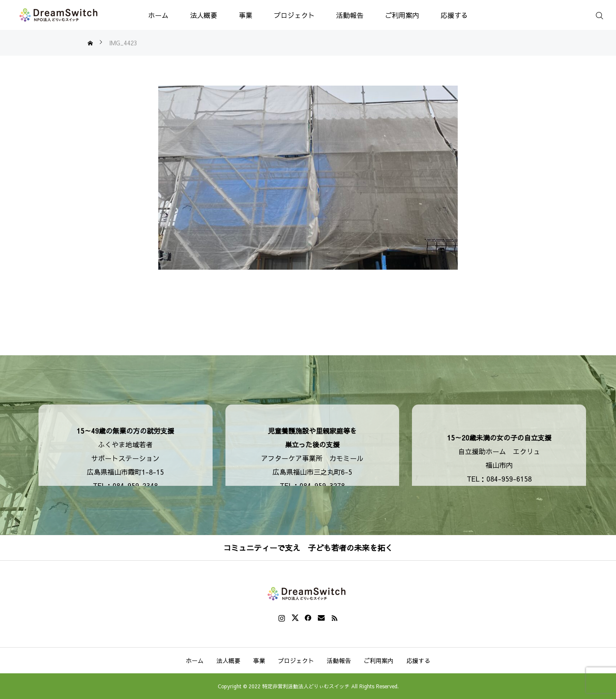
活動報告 (350, 15)
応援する (454, 15)
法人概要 (204, 15)
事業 (246, 15)
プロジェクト (294, 15)
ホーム (158, 15)
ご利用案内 (402, 15)
